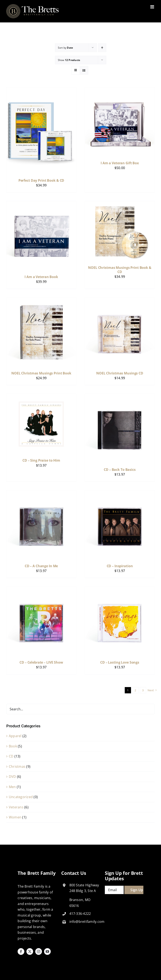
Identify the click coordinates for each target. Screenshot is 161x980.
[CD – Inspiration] (120, 493)
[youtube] (47, 952)
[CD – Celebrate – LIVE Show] (41, 589)
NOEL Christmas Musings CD (120, 373)
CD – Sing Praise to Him (41, 460)
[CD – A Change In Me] (41, 493)
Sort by (66, 48)
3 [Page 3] (143, 690)
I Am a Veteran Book (41, 277)
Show (69, 60)
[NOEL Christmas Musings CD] (120, 300)
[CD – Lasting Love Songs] (120, 589)
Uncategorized (21, 797)
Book (13, 746)
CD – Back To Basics (120, 470)
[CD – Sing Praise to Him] (41, 397)
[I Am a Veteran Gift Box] (120, 90)
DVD (12, 777)
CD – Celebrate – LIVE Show (41, 662)
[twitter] (30, 952)
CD (11, 756)
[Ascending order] (102, 48)
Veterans (16, 807)
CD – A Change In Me (41, 566)
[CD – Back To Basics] (120, 397)
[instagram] (39, 952)
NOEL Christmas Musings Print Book (41, 373)
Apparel (15, 736)
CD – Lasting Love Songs (120, 662)
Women (15, 817)
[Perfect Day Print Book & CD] (41, 90)
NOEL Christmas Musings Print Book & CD (120, 270)
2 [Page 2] (135, 690)
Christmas (17, 766)
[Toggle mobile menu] (153, 7)
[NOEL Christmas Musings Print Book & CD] (120, 204)
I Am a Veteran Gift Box (120, 163)
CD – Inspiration (120, 566)
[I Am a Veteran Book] (41, 204)
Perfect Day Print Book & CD (41, 180)
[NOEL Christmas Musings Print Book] (41, 300)
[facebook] (21, 952)
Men (12, 787)
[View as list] (84, 70)
